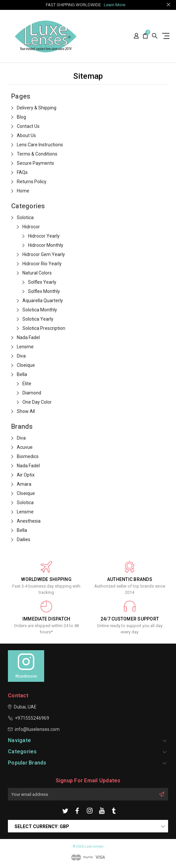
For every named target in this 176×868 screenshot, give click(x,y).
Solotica (25, 217)
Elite (27, 384)
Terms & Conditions (37, 154)
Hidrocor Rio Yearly (42, 264)
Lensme (25, 347)
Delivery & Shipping (37, 108)
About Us (26, 135)
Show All (26, 411)
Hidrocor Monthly (46, 245)
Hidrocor (31, 227)
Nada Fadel (28, 337)
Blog (21, 117)
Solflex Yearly (42, 282)
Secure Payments (35, 163)
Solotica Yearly (38, 319)
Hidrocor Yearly (44, 236)
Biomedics (28, 456)
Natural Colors (37, 273)
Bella (22, 374)
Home (23, 191)
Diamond (32, 393)
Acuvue (25, 447)
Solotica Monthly (40, 310)
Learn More (115, 5)
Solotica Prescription (44, 328)
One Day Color (37, 402)
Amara (24, 484)
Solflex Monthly (44, 291)
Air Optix (26, 475)
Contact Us (28, 126)
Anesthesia (29, 521)
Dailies (24, 539)
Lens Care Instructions (40, 145)
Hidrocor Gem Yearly (44, 254)
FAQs (22, 172)
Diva (21, 356)
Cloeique (26, 365)
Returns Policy (32, 182)
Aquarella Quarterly (43, 301)
